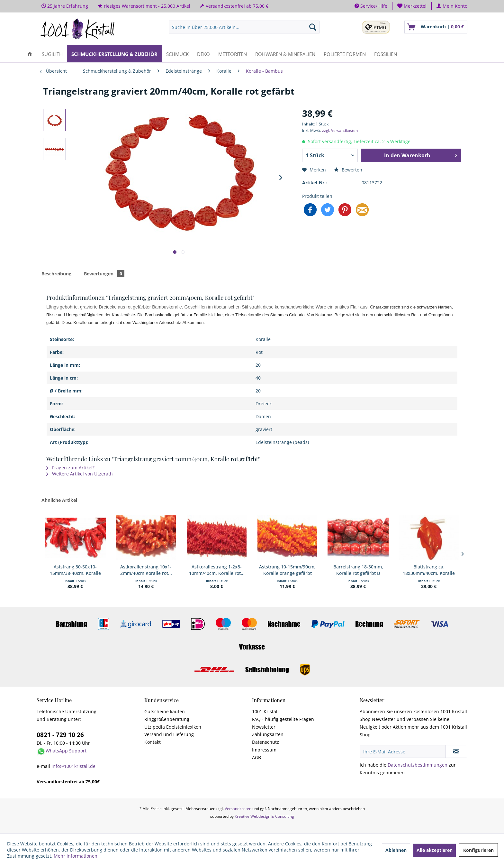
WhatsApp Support (66, 751)
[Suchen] (313, 27)
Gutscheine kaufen (165, 711)
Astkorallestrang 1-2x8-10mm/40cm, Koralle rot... (217, 570)
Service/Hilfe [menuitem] (371, 6)
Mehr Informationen (76, 856)
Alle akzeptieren (435, 850)
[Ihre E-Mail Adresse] (403, 751)
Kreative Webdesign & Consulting (264, 816)
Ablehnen (396, 850)
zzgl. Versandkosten (340, 130)
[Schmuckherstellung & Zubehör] (114, 54)
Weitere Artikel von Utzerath (80, 474)
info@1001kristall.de (73, 766)
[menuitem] (412, 6)
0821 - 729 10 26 (60, 735)
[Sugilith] (52, 54)
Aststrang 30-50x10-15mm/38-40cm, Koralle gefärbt (75, 570)
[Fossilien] (386, 54)
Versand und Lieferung (169, 734)
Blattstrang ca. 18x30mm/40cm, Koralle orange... (429, 570)
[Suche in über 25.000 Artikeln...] (244, 27)
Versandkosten (238, 809)
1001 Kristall (265, 711)
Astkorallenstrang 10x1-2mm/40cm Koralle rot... (146, 570)
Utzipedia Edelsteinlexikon (173, 727)
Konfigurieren (478, 850)
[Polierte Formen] (345, 54)
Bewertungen (104, 274)
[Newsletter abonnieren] (456, 751)
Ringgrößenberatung (167, 719)
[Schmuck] (177, 54)
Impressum (264, 750)
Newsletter (264, 727)
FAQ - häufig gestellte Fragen (283, 719)
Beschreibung (56, 274)
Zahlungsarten (268, 734)
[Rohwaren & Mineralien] (285, 54)
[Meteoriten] (233, 54)
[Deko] (203, 54)
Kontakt (153, 742)
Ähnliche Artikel (59, 500)
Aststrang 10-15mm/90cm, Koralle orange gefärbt (287, 570)
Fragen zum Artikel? (70, 468)
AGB (256, 757)
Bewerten (348, 170)
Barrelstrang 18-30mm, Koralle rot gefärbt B (358, 570)
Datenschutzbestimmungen (418, 765)
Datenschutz (265, 742)
